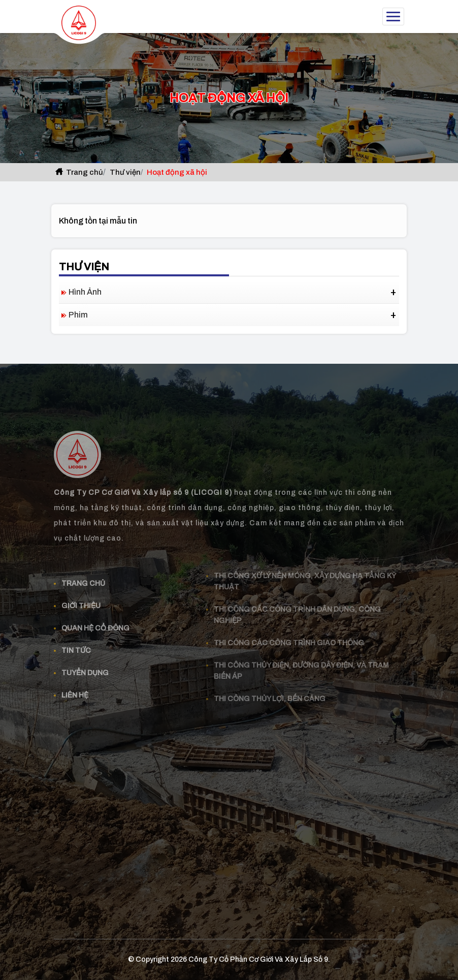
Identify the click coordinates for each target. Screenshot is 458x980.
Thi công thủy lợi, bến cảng (270, 690)
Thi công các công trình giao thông (289, 634)
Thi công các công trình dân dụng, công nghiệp (297, 606)
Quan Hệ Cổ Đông (95, 620)
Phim (78, 315)
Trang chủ (78, 172)
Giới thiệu (81, 597)
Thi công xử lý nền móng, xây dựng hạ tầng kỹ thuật (305, 573)
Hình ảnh (85, 292)
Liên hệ (75, 687)
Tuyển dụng (85, 664)
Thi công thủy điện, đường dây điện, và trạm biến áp (301, 662)
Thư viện (125, 172)
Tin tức (76, 642)
